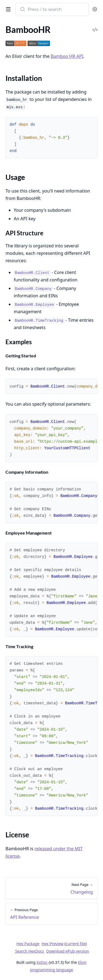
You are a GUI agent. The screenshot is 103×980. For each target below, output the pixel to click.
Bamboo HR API (67, 56)
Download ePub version (68, 951)
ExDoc (42, 962)
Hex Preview (52, 944)
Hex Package (28, 944)
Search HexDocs (30, 951)
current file (76, 944)
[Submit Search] (22, 10)
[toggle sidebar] (7, 9)
